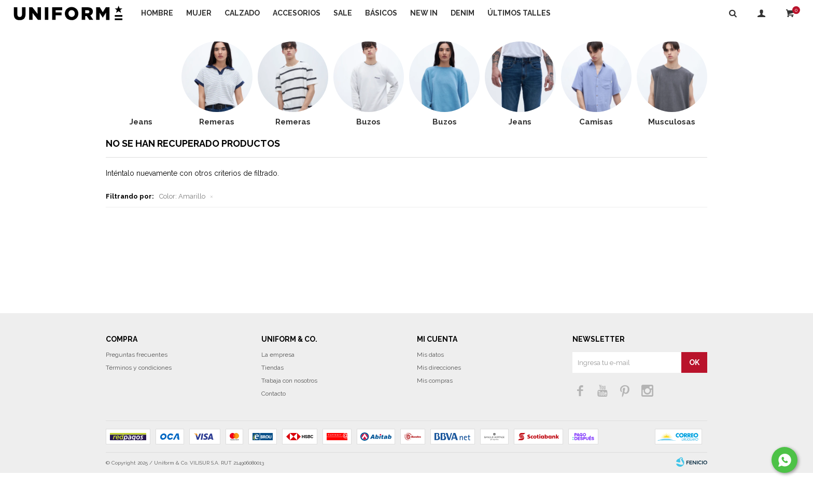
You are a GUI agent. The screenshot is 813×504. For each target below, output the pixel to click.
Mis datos (430, 386)
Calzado (242, 13)
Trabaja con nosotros (289, 412)
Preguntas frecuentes (137, 386)
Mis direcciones (439, 399)
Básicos (381, 13)
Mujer (199, 13)
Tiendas (272, 399)
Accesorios (297, 13)
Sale (343, 13)
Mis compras (435, 412)
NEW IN (424, 13)
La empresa (278, 386)
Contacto (274, 425)
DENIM (462, 13)
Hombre (157, 13)
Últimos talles (519, 13)
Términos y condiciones (139, 399)
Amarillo (182, 227)
